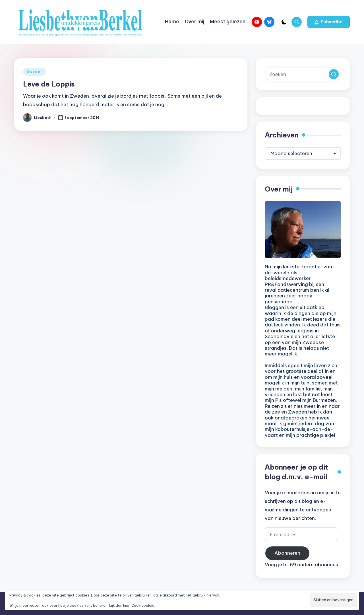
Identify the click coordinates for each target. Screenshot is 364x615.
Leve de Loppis (49, 84)
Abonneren (287, 553)
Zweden (35, 72)
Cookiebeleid (143, 605)
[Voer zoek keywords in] (303, 74)
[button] (329, 22)
